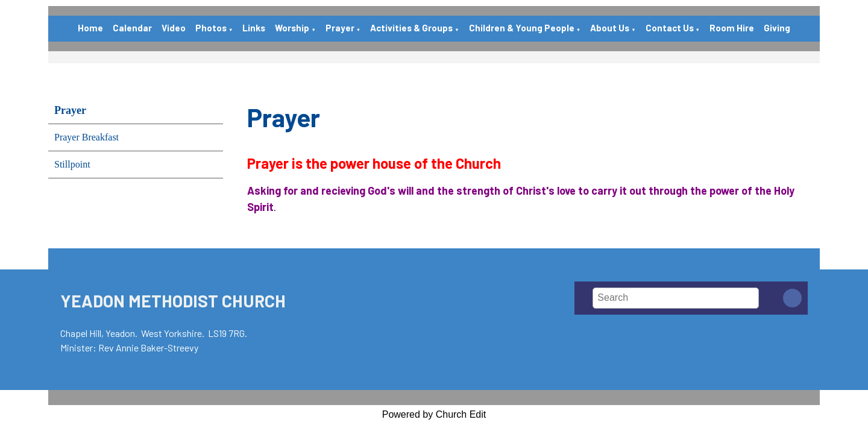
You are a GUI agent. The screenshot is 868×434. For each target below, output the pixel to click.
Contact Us (670, 28)
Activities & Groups (411, 28)
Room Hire (732, 28)
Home (90, 28)
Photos (211, 28)
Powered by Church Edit (434, 414)
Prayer (340, 28)
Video (174, 28)
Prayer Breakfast (86, 137)
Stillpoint (72, 164)
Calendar (132, 28)
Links (254, 28)
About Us (610, 28)
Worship (292, 28)
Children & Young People (522, 28)
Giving (777, 28)
